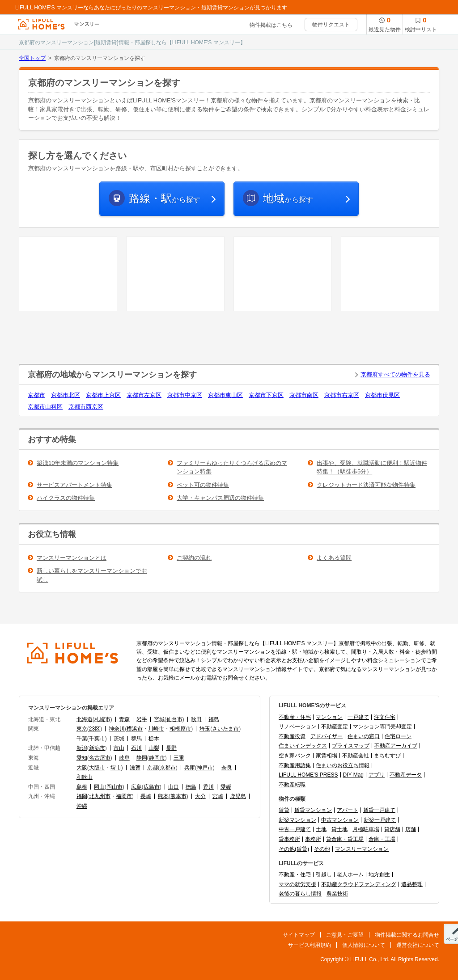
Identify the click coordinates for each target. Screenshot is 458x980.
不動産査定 (335, 727)
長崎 (146, 796)
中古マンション (340, 820)
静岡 (142, 758)
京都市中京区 (185, 395)
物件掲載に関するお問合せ (407, 935)
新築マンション (297, 820)
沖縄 (82, 806)
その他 (322, 849)
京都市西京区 (86, 407)
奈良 (227, 768)
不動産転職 (292, 785)
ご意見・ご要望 (345, 935)
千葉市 (97, 739)
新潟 (82, 748)
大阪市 (97, 768)
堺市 (116, 768)
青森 (124, 719)
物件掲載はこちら (271, 25)
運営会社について (418, 945)
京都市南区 (304, 395)
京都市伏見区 (382, 395)
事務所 (313, 839)
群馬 (136, 739)
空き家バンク (295, 756)
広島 (136, 787)
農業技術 (337, 894)
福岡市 (124, 796)
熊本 (163, 796)
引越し (324, 874)
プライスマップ (351, 746)
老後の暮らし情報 (300, 894)
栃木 (154, 739)
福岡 (82, 796)
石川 (136, 748)
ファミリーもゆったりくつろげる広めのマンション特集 (232, 467)
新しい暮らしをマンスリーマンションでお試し (92, 575)
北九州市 (100, 796)
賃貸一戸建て (379, 810)
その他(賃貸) (294, 849)
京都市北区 (66, 395)
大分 (200, 796)
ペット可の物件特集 (203, 485)
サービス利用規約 (310, 945)
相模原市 (180, 729)
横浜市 (135, 729)
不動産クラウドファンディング (359, 884)
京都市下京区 (266, 395)
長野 (171, 748)
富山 (119, 748)
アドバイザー (327, 736)
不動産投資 (292, 736)
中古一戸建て (295, 829)
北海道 (85, 719)
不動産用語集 (295, 765)
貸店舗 (392, 829)
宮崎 (218, 796)
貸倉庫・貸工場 (345, 839)
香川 (208, 787)
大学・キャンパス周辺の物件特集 (220, 498)
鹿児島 (238, 796)
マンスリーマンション (362, 849)
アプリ (377, 775)
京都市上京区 (103, 395)
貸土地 (339, 829)
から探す (165, 198)
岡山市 (114, 787)
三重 (179, 758)
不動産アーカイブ (396, 746)
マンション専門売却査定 (382, 727)
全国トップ (32, 58)
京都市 (36, 395)
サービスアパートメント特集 (74, 485)
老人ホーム (350, 874)
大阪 (82, 768)
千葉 (82, 739)
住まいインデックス (303, 746)
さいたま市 (225, 729)
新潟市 (97, 748)
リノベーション (297, 727)
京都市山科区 (45, 407)
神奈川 (117, 729)
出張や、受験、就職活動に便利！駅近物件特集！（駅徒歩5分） (372, 467)
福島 (214, 719)
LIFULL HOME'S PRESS (308, 775)
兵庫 (190, 768)
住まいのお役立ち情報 (343, 765)
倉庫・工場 (382, 839)
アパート (348, 810)
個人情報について (364, 945)
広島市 (152, 787)
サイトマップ (299, 935)
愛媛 (226, 787)
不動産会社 (356, 756)
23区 (95, 729)
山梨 (154, 748)
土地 (321, 829)
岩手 (142, 719)
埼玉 (205, 729)
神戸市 (205, 768)
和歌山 (85, 777)
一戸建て (358, 717)
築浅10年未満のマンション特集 (78, 463)
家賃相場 (327, 756)
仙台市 (174, 719)
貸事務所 (289, 839)
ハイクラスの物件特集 (66, 498)
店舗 (411, 829)
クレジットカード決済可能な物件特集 (366, 485)
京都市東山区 (225, 395)
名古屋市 (100, 758)
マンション (329, 717)
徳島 (191, 787)
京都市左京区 (144, 395)
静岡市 (157, 758)
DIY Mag (353, 775)
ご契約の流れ (194, 558)
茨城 (119, 739)
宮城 (159, 719)
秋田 (196, 719)
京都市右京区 (342, 395)
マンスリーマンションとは (72, 558)
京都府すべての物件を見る (395, 374)
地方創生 (379, 874)
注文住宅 (385, 717)
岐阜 (124, 758)
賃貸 (284, 810)
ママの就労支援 (297, 884)
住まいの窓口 (364, 736)
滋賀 (135, 768)
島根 (82, 787)
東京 (82, 729)
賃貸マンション (313, 810)
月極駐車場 (366, 829)
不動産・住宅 (295, 717)
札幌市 (102, 719)
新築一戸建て (380, 820)
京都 (153, 768)
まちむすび (387, 756)
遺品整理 (412, 884)
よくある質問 (334, 558)
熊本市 (178, 796)
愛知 (82, 758)
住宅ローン (398, 736)
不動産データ (406, 775)
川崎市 (156, 729)
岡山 (99, 787)
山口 (174, 787)
